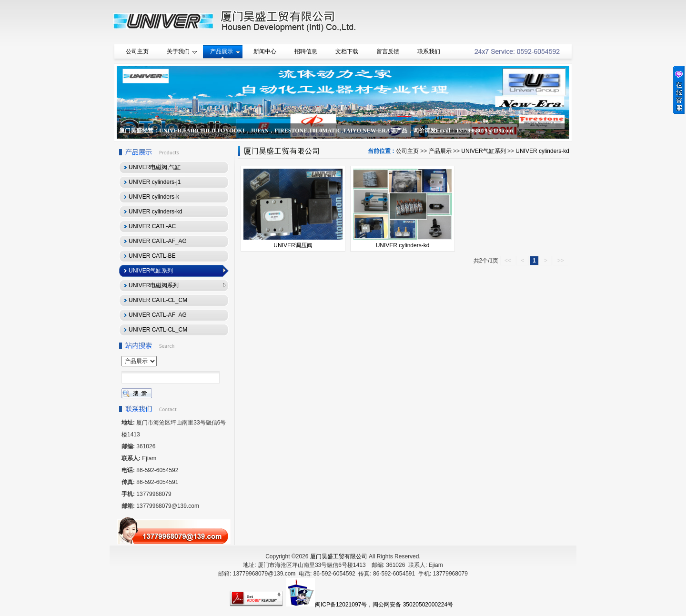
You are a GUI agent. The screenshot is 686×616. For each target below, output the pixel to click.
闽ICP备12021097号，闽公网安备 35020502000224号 (384, 605)
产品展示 (440, 151)
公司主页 (407, 151)
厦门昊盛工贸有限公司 (339, 556)
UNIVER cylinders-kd (542, 151)
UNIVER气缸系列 (483, 151)
